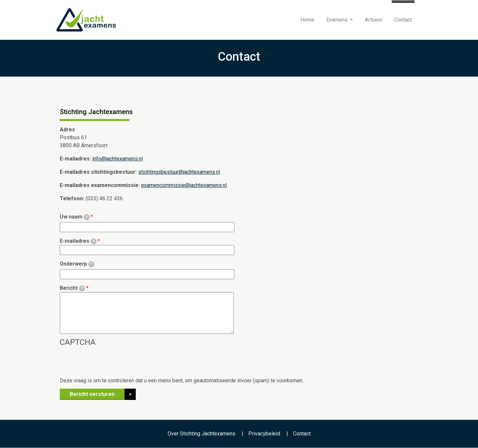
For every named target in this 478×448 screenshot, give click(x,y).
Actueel (374, 20)
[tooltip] (87, 217)
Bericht (72, 288)
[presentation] (110, 364)
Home (307, 20)
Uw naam (75, 217)
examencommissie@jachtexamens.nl (184, 185)
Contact (403, 20)
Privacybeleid (264, 434)
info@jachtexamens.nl (118, 159)
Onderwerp (77, 264)
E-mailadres (78, 241)
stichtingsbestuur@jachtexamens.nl (179, 172)
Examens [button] (338, 20)
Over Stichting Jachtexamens (201, 434)
